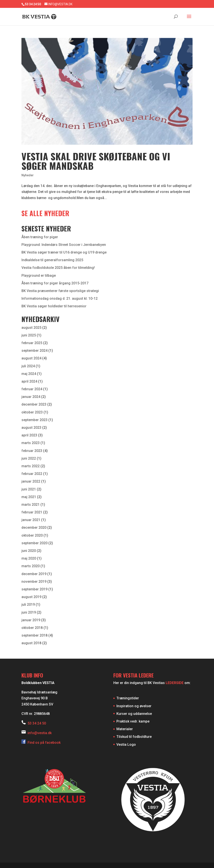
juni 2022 (29, 458)
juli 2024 (28, 366)
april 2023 (29, 435)
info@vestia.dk (40, 733)
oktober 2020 (32, 535)
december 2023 (34, 404)
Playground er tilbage (39, 276)
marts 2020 (31, 566)
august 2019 (31, 597)
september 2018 (34, 635)
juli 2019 (28, 605)
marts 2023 (31, 443)
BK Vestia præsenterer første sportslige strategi (60, 291)
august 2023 (31, 428)
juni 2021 (29, 489)
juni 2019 (29, 612)
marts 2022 (31, 466)
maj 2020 (29, 558)
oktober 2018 (32, 628)
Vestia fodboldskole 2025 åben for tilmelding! (58, 268)
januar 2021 (31, 520)
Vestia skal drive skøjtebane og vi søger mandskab (96, 161)
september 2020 (34, 543)
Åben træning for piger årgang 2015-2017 (55, 283)
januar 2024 (31, 397)
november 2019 (34, 582)
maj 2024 (29, 374)
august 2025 (31, 328)
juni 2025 (29, 335)
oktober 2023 (32, 412)
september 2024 (34, 351)
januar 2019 (31, 620)
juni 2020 (29, 551)
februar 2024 (32, 389)
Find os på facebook (41, 743)
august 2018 (31, 643)
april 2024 (29, 381)
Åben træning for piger (40, 237)
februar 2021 (32, 512)
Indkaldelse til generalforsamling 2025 (52, 260)
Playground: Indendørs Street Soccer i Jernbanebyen (64, 245)
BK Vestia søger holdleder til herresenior (54, 306)
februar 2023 (32, 451)
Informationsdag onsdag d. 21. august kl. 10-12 (60, 298)
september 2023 (34, 420)
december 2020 (34, 528)
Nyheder (28, 175)
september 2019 (34, 589)
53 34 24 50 (37, 723)
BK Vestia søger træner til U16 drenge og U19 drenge (64, 252)
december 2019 (34, 574)
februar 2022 (32, 474)
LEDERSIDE (175, 683)
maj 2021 (29, 497)
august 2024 (31, 358)
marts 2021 (31, 505)
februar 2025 (32, 343)
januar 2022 (31, 481)
